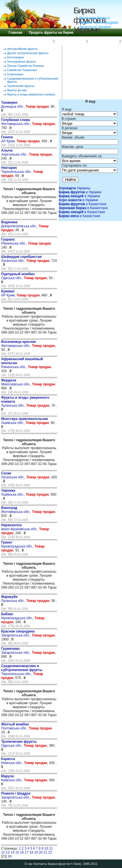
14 (12, 852)
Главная (15, 33)
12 (3, 852)
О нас (29, 864)
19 (36, 852)
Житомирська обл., (17, 122)
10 (46, 848)
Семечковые (15, 74)
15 (17, 852)
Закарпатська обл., (18, 633)
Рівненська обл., (15, 241)
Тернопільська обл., (17, 170)
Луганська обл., (21, 259)
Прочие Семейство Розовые (26, 66)
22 (50, 852)
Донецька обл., (13, 105)
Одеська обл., (18, 276)
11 (51, 848)
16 (22, 852)
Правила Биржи (70, 41)
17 (27, 852)
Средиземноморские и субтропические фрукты (33, 80)
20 (41, 852)
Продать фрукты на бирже (51, 33)
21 (45, 852)
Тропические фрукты (21, 86)
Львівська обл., (25, 421)
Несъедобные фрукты (21, 62)
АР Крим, (9, 139)
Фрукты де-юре (17, 90)
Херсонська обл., (15, 152)
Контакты (40, 864)
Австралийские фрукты (22, 49)
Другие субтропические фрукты (28, 53)
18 (31, 852)
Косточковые (16, 57)
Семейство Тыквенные (22, 70)
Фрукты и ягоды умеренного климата (31, 95)
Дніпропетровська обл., (20, 224)
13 (8, 852)
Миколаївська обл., (17, 382)
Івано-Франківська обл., (20, 527)
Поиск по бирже (104, 41)
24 (9, 856)
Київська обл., (13, 761)
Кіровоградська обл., (18, 544)
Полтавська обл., (15, 726)
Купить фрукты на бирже (30, 41)
